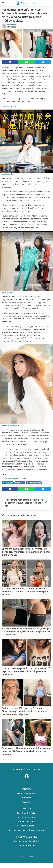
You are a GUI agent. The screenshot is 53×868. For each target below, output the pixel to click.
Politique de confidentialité (26, 841)
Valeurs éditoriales (27, 822)
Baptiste (13, 25)
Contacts (27, 798)
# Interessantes (34, 483)
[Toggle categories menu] (3, 3)
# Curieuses (8, 483)
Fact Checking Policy (26, 813)
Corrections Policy (27, 817)
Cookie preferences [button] (27, 845)
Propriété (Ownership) (27, 826)
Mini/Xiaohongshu (7, 174)
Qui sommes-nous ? (27, 793)
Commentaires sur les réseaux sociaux (26, 830)
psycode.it (27, 802)
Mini (22, 181)
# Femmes (20, 483)
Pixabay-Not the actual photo (11, 426)
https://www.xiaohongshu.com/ (14, 478)
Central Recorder (10, 106)
